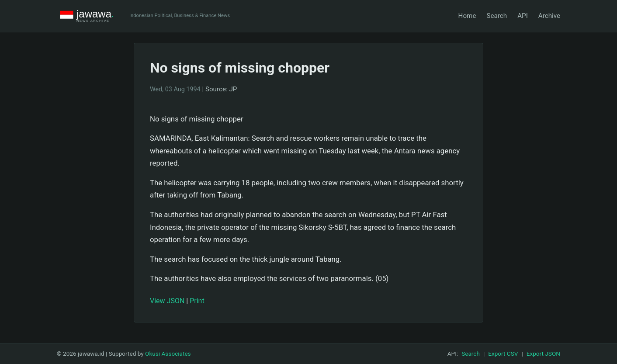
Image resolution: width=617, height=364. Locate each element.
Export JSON (543, 354)
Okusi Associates (168, 354)
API (523, 16)
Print (197, 301)
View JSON (167, 301)
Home (467, 16)
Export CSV (503, 354)
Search (497, 16)
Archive (549, 16)
